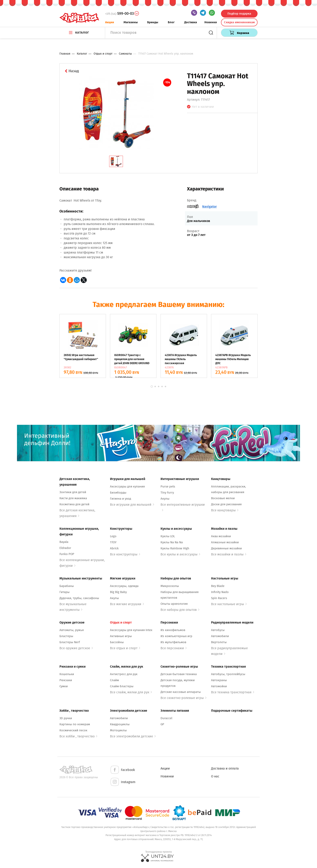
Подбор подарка (239, 14)
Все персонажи (174, 648)
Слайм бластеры (122, 686)
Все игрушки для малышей (132, 505)
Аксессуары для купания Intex (131, 630)
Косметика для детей (74, 504)
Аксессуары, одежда (124, 586)
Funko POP (67, 554)
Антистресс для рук (124, 674)
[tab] (116, 161)
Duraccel (166, 718)
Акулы (165, 499)
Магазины (131, 22)
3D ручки (66, 718)
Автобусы (218, 630)
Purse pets (168, 486)
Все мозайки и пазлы (229, 554)
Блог (171, 22)
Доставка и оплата (225, 768)
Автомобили (220, 636)
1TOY (113, 542)
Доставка (191, 22)
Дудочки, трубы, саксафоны (79, 598)
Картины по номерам (75, 724)
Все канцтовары (225, 510)
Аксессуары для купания (127, 486)
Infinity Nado (220, 592)
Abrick (114, 548)
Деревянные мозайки (226, 548)
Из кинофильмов (173, 630)
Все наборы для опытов (180, 610)
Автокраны (219, 680)
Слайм (114, 680)
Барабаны (67, 586)
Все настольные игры (229, 604)
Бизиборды (118, 493)
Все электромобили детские (133, 736)
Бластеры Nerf (70, 642)
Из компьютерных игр (176, 636)
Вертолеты (219, 642)
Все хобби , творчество (78, 736)
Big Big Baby (118, 592)
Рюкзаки (66, 680)
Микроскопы (170, 586)
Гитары (64, 592)
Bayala (64, 542)
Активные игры (121, 636)
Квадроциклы (120, 724)
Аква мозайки (221, 536)
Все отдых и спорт (125, 648)
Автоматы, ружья (72, 630)
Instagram (123, 782)
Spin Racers (219, 598)
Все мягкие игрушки (127, 604)
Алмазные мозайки (225, 542)
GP (162, 724)
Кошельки (67, 674)
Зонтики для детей (73, 492)
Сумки (64, 686)
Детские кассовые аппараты (181, 692)
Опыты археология (174, 604)
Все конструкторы (125, 554)
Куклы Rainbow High (175, 548)
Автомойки (219, 686)
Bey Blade (218, 586)
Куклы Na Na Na (172, 542)
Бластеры (66, 636)
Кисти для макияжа (73, 498)
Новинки (211, 22)
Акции (110, 22)
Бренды (153, 22)
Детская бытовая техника (179, 674)
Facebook (122, 770)
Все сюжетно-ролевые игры (183, 698)
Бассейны (117, 642)
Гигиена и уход (120, 499)
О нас (215, 776)
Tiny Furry (167, 493)
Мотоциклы (118, 730)
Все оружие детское (76, 648)
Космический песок (73, 730)
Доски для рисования (226, 504)
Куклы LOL (168, 536)
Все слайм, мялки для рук (131, 692)
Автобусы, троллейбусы (228, 674)
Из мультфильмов (173, 642)
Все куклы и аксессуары (180, 554)
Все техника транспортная (233, 692)
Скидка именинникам (239, 22)
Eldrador (65, 548)
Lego (113, 536)
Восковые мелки (223, 498)
